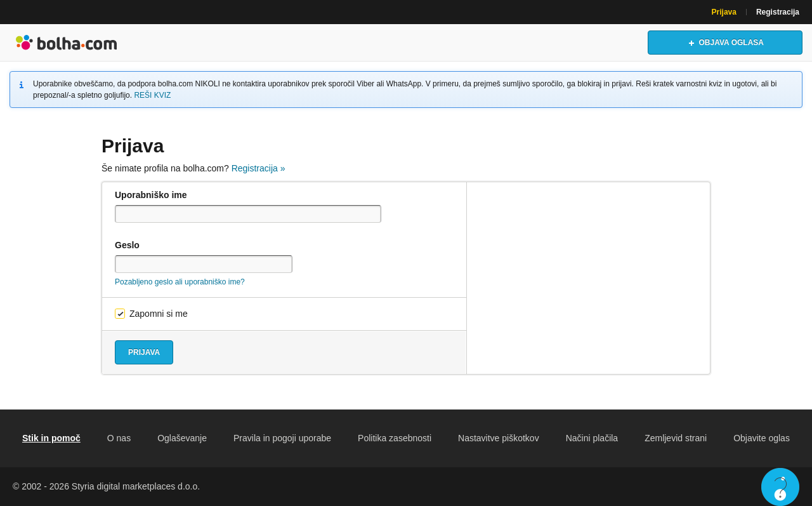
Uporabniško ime (151, 195)
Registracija (778, 12)
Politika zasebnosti (395, 438)
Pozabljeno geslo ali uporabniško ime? (180, 282)
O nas (119, 438)
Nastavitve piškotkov (499, 438)
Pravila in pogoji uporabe (282, 438)
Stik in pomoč (51, 438)
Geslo (127, 245)
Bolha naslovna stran (67, 43)
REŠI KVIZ (152, 95)
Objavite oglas (762, 438)
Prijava (724, 12)
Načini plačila (592, 438)
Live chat (780, 487)
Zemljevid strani (676, 438)
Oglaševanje (182, 438)
